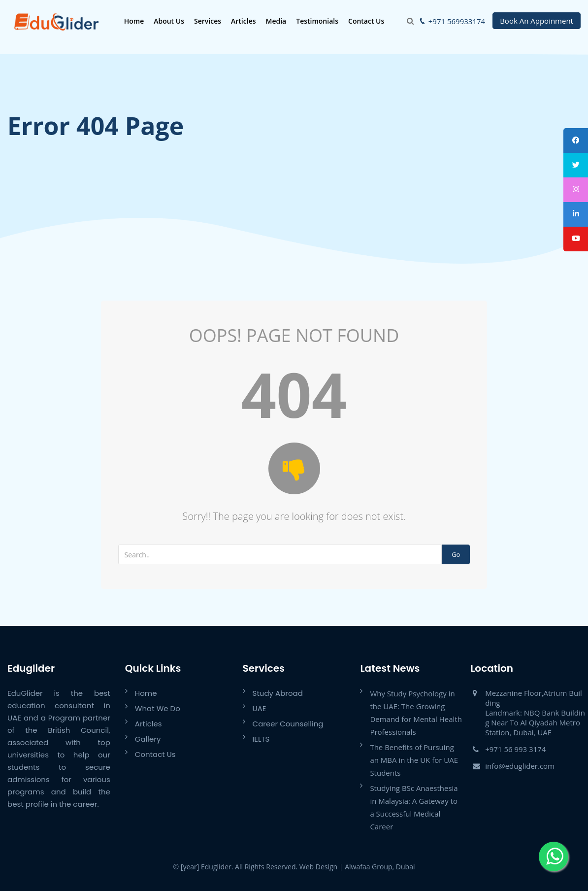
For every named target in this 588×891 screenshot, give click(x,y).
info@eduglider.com (520, 766)
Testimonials (315, 21)
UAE (260, 708)
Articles (241, 21)
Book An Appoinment (537, 21)
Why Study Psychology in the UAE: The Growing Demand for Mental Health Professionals (416, 713)
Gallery (148, 739)
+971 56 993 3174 (515, 749)
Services (205, 21)
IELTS (261, 739)
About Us (167, 21)
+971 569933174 (457, 21)
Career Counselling (288, 724)
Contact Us (364, 21)
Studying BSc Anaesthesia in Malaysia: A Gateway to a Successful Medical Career (414, 807)
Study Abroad (278, 693)
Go (456, 554)
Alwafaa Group (368, 867)
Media (274, 21)
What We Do (158, 708)
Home (132, 21)
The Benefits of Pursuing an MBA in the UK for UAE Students (414, 760)
